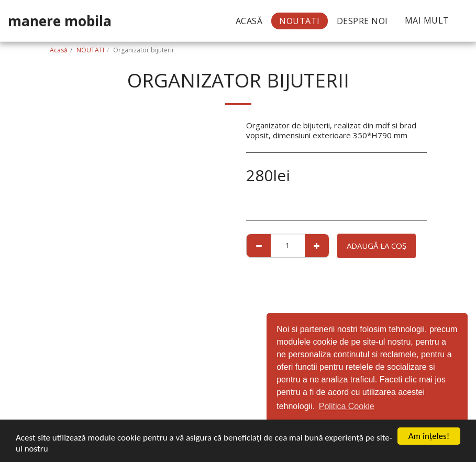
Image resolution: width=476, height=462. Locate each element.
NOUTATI (90, 50)
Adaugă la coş (377, 246)
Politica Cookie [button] (347, 406)
